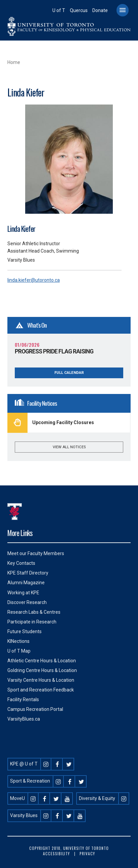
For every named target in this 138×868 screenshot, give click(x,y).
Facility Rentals (23, 699)
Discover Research (27, 602)
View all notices (69, 447)
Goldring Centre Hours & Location (42, 670)
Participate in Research (32, 622)
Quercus (79, 10)
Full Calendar (69, 373)
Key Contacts (21, 563)
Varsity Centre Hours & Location (41, 680)
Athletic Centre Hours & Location (42, 661)
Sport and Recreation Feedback (41, 690)
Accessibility (56, 854)
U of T (59, 10)
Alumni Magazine (26, 583)
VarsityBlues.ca (24, 719)
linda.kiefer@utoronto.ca (34, 280)
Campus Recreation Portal (35, 709)
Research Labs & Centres (34, 612)
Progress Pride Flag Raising (54, 351)
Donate (100, 10)
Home (14, 62)
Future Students (25, 631)
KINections (18, 641)
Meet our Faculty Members (36, 553)
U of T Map (19, 651)
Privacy (87, 854)
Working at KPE (23, 593)
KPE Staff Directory (28, 573)
